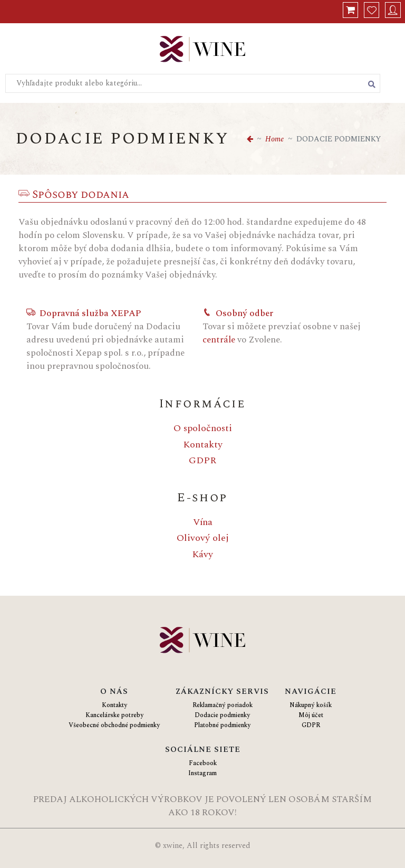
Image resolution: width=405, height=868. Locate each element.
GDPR (202, 460)
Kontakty (203, 445)
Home (274, 139)
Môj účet (311, 716)
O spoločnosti (203, 428)
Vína (203, 522)
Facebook (203, 764)
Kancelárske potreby (114, 716)
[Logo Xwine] (202, 50)
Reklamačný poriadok (223, 705)
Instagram (202, 774)
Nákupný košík (311, 705)
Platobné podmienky (222, 726)
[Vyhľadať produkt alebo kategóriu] (372, 84)
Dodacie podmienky (222, 716)
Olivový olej (203, 538)
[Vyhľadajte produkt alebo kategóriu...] (193, 83)
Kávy (202, 554)
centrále (219, 340)
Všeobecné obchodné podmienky (114, 726)
